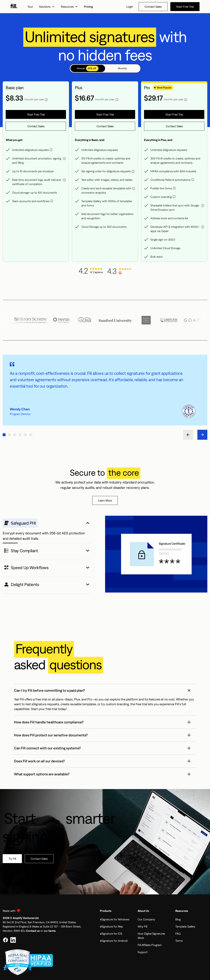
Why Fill (142, 926)
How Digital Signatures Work (151, 936)
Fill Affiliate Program (150, 945)
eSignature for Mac (111, 926)
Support (143, 952)
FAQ (178, 934)
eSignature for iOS (111, 934)
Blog (178, 919)
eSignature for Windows (115, 919)
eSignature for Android (114, 941)
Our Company (146, 919)
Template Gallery (185, 926)
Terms (179, 941)
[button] (47, 7)
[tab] (88, 68)
